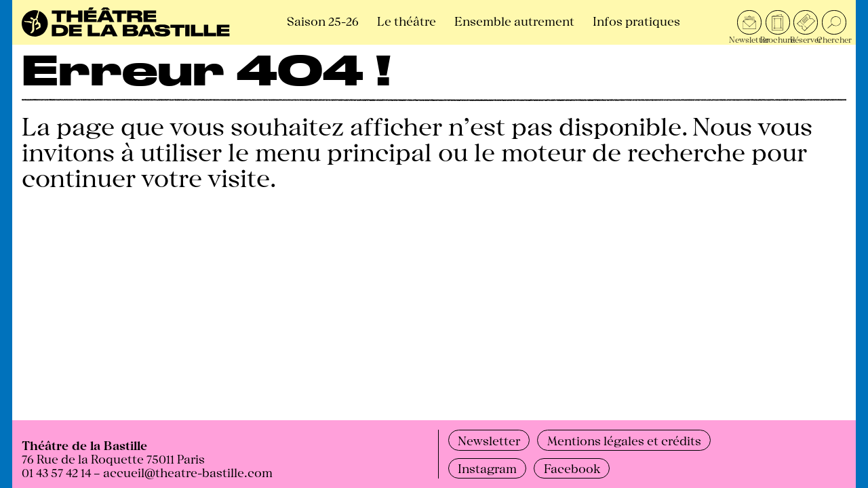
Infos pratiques (636, 20)
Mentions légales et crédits (624, 440)
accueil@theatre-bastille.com (188, 472)
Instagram (487, 468)
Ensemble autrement (514, 20)
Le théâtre (407, 20)
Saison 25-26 (323, 20)
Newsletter (489, 440)
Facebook (572, 468)
